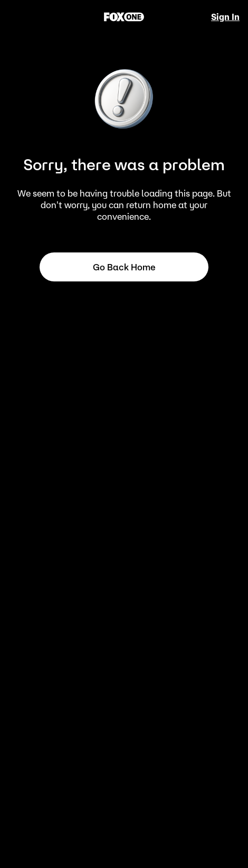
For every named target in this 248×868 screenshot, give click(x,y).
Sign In (225, 17)
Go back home (124, 267)
